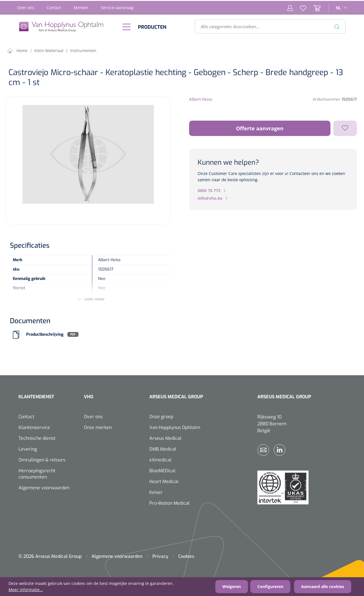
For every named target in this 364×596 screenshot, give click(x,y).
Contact (54, 7)
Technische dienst (37, 437)
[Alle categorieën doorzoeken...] (268, 26)
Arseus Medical (165, 437)
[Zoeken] (337, 26)
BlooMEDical (162, 470)
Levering (28, 448)
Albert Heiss (201, 99)
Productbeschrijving (45, 334)
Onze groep (161, 415)
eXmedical (160, 459)
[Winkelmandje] (313, 7)
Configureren (270, 586)
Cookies (186, 555)
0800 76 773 (209, 190)
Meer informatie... (26, 590)
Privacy (160, 555)
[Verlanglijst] (300, 7)
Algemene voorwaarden (44, 487)
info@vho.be (210, 197)
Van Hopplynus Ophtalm (175, 426)
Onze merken (98, 426)
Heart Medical (164, 480)
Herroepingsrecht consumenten (37, 473)
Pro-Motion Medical (169, 502)
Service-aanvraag (117, 7)
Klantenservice (34, 426)
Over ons (26, 7)
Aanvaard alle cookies (323, 586)
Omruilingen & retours (42, 459)
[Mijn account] (290, 7)
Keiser (156, 491)
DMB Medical (163, 448)
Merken (81, 7)
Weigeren (232, 586)
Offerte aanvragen (260, 127)
